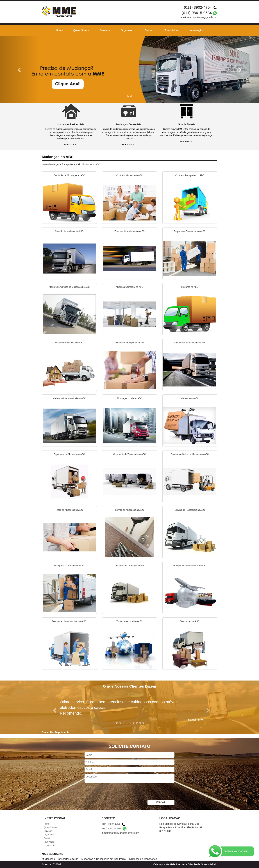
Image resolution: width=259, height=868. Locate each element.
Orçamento (128, 30)
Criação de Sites (197, 864)
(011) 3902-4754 (198, 7)
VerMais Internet (176, 864)
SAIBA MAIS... (71, 145)
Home (59, 30)
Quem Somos (81, 30)
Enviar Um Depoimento (56, 732)
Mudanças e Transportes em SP (65, 164)
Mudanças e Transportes (143, 859)
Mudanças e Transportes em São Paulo (104, 859)
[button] (19, 69)
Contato (149, 30)
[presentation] (112, 792)
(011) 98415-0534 (197, 13)
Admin (213, 864)
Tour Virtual (171, 30)
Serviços (105, 30)
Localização (196, 30)
